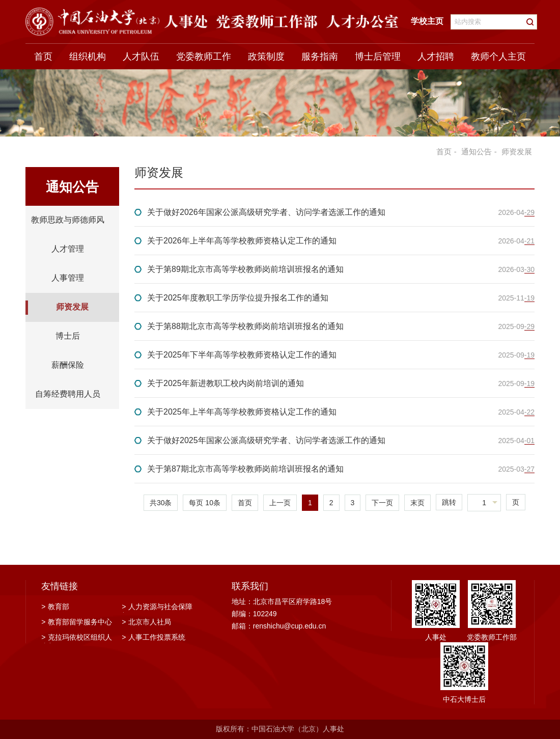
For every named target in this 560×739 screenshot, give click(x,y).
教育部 (55, 607)
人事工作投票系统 (153, 637)
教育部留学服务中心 (77, 622)
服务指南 (320, 57)
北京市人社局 (146, 622)
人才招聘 (436, 57)
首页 (43, 57)
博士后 (68, 336)
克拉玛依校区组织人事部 (77, 638)
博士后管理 (378, 57)
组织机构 (88, 57)
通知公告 (477, 152)
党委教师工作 (204, 57)
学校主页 (427, 21)
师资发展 (72, 307)
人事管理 (68, 278)
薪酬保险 (68, 365)
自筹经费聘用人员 (68, 394)
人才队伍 (141, 57)
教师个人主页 (498, 57)
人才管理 (68, 249)
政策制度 (266, 57)
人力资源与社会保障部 (157, 608)
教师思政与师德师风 (68, 220)
